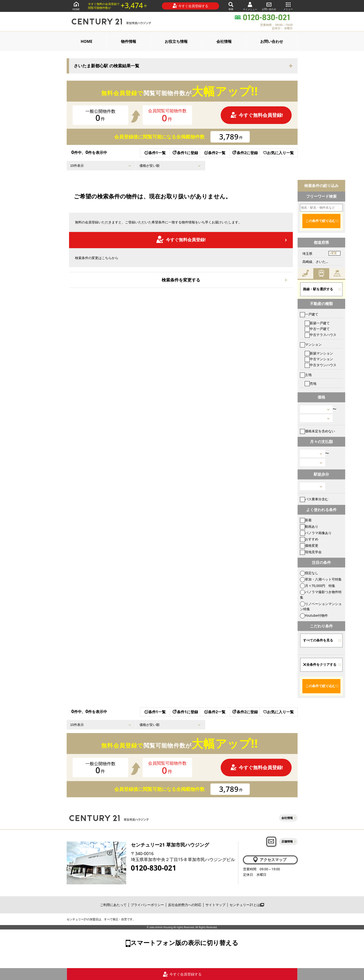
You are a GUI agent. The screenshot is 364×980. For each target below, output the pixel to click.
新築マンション (319, 353)
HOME (76, 6)
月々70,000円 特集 (318, 586)
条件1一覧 (155, 153)
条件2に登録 (245, 153)
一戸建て (309, 314)
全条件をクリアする (320, 665)
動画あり (309, 526)
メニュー (288, 6)
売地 (311, 383)
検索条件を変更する (181, 280)
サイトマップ (215, 905)
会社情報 (224, 41)
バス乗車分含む (314, 499)
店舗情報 (287, 841)
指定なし (309, 573)
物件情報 (129, 41)
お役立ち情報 (176, 41)
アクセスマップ (269, 860)
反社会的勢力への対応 (185, 905)
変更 (334, 253)
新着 (306, 520)
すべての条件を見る (318, 640)
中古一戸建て (317, 329)
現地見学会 (311, 552)
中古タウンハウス (321, 365)
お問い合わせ (269, 6)
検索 (231, 6)
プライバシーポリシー (147, 905)
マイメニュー (250, 6)
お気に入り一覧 (278, 153)
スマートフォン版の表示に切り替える (184, 943)
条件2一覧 (215, 153)
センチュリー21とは (247, 905)
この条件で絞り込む (320, 221)
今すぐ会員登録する (190, 6)
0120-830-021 (154, 868)
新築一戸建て (317, 323)
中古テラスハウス (321, 335)
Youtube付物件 (314, 615)
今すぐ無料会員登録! (257, 115)
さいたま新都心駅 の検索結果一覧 (107, 66)
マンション (311, 344)
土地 (306, 375)
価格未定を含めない (317, 431)
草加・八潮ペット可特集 (321, 579)
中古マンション (319, 359)
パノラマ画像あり (316, 533)
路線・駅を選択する (318, 289)
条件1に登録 (185, 153)
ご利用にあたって (113, 905)
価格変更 (309, 545)
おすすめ (309, 539)
